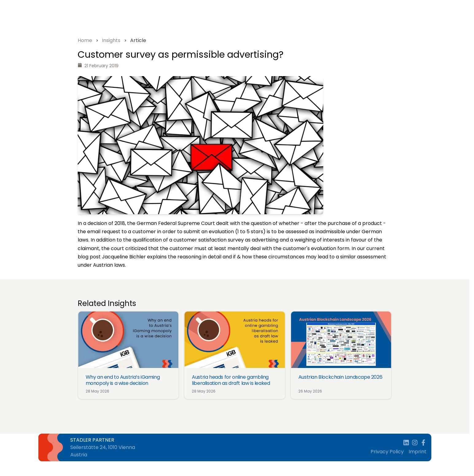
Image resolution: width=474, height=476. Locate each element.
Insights (111, 40)
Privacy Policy (387, 452)
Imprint (418, 452)
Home (85, 40)
